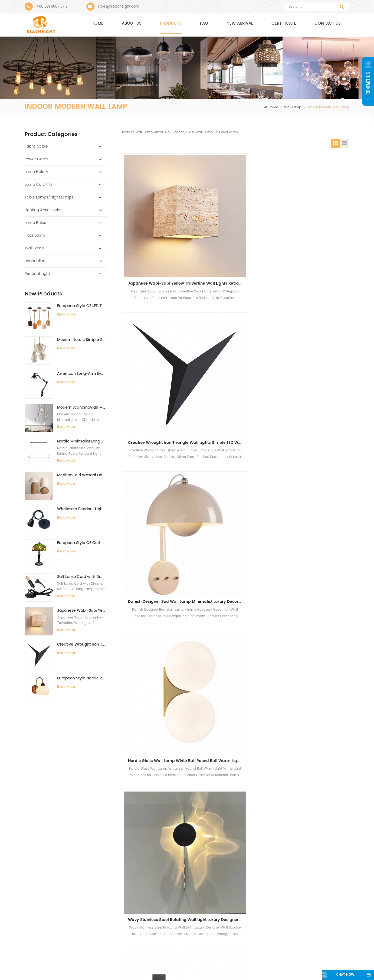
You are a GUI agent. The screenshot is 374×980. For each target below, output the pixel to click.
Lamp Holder (36, 172)
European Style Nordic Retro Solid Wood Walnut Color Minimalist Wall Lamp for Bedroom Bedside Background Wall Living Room (81, 678)
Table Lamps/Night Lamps (49, 197)
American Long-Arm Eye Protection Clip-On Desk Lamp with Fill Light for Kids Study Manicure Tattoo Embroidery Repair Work (81, 374)
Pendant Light (37, 274)
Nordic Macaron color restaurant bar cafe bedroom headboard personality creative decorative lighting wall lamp (315, 546)
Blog (296, 967)
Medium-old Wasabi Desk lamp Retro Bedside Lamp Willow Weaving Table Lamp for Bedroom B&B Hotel (81, 475)
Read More (66, 315)
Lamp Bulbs (35, 223)
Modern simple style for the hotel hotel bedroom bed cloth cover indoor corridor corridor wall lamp (160, 546)
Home (97, 23)
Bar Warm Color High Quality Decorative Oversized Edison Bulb (248, 868)
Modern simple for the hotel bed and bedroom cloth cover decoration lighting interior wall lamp (238, 546)
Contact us (328, 23)
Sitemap (259, 967)
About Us (132, 967)
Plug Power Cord (153, 920)
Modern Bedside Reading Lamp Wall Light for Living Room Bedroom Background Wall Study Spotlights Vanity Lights (160, 440)
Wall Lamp (293, 107)
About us (132, 23)
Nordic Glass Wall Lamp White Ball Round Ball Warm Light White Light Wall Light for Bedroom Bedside (160, 335)
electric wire (149, 891)
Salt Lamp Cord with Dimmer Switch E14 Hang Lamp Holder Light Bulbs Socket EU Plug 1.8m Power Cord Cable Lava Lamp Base (81, 577)
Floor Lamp (35, 235)
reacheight (50, 847)
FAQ (204, 23)
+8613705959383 (289, 896)
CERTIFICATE (284, 23)
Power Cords (36, 159)
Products (171, 23)
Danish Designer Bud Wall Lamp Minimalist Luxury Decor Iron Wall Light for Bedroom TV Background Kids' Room (315, 230)
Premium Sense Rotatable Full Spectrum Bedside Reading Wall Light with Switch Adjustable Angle (315, 335)
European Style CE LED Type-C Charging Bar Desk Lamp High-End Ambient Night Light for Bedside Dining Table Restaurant (81, 306)
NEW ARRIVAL (240, 23)
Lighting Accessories (43, 210)
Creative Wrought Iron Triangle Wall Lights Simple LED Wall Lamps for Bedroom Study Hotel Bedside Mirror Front (81, 644)
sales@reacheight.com (119, 7)
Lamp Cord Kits (39, 185)
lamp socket (149, 929)
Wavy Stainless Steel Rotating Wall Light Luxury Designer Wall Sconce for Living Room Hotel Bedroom (238, 335)
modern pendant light (157, 865)
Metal (144, 900)
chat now (338, 975)
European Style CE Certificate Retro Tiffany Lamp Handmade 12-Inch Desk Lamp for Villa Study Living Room (81, 543)
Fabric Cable (36, 146)
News (222, 967)
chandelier (35, 261)
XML (329, 967)
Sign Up (229, 782)
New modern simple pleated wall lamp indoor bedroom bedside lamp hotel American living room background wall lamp (238, 440)
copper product (152, 910)
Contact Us (179, 967)
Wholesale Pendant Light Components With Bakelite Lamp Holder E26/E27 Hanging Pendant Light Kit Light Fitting (81, 509)
